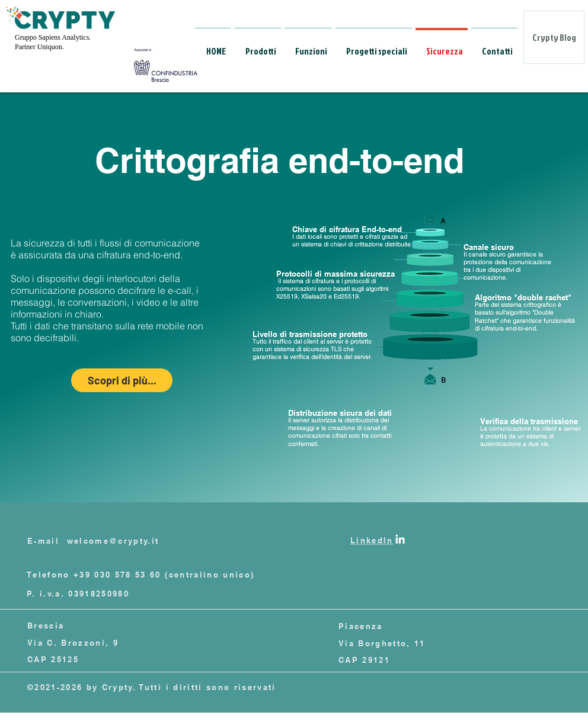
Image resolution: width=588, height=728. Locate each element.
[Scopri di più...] (122, 380)
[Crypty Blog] (554, 37)
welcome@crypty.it (113, 541)
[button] (258, 46)
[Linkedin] (400, 539)
